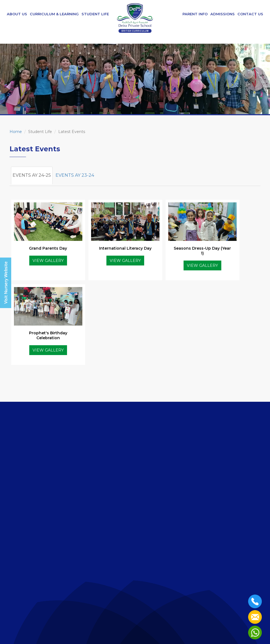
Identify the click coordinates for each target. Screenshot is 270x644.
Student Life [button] (95, 14)
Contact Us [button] (250, 14)
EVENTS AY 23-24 (75, 175)
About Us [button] (17, 14)
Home (16, 132)
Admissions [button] (223, 14)
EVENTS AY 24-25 (32, 175)
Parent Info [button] (195, 14)
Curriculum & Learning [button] (54, 14)
